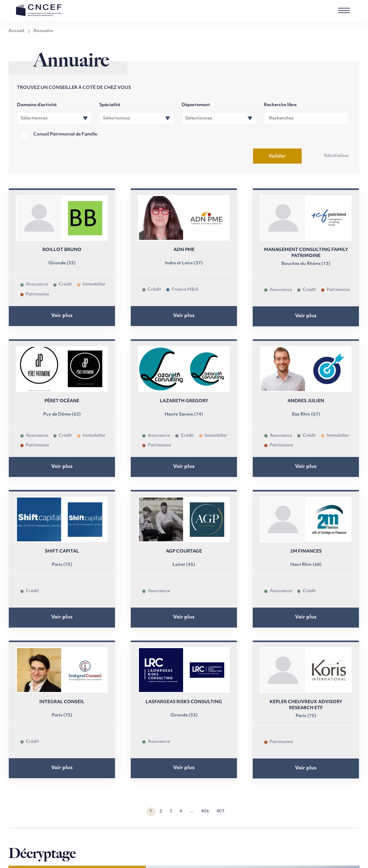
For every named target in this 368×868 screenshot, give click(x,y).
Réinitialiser (337, 156)
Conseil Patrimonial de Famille (65, 134)
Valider (277, 156)
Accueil (16, 31)
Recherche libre (280, 105)
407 (220, 811)
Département (196, 105)
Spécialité (110, 105)
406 (205, 811)
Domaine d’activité (37, 105)
